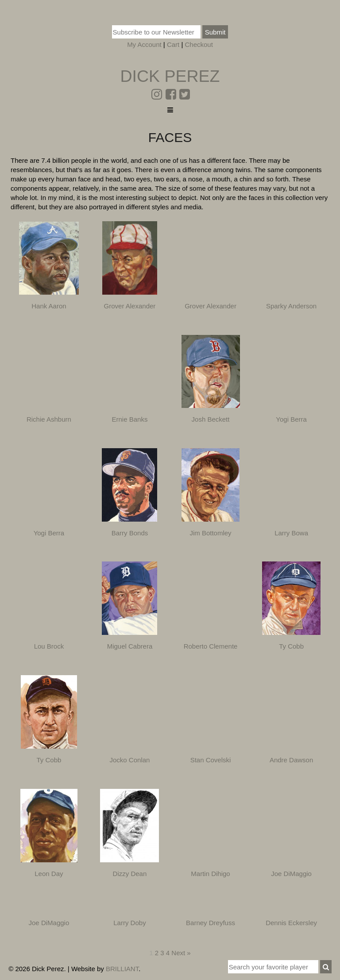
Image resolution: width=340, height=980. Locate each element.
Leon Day (49, 874)
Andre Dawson (291, 760)
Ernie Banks (130, 419)
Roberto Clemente (211, 646)
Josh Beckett (211, 419)
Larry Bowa (291, 533)
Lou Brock (49, 646)
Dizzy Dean (130, 874)
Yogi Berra (291, 419)
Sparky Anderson (291, 306)
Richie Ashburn (49, 419)
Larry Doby (129, 923)
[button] (326, 967)
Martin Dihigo (210, 874)
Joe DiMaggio (291, 874)
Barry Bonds (130, 533)
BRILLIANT (122, 969)
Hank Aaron (49, 306)
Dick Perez (170, 76)
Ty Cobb (291, 646)
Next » (181, 953)
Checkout (199, 44)
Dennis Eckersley (291, 923)
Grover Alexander (130, 306)
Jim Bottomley (210, 533)
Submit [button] (215, 32)
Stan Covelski (211, 760)
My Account (144, 44)
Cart (173, 44)
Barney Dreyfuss (211, 923)
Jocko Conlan (130, 760)
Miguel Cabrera (130, 646)
